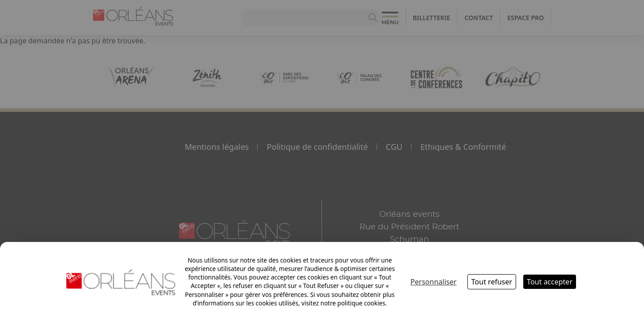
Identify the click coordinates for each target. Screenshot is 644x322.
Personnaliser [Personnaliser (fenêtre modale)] (434, 282)
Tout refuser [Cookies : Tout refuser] (492, 282)
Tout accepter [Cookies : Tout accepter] (550, 282)
